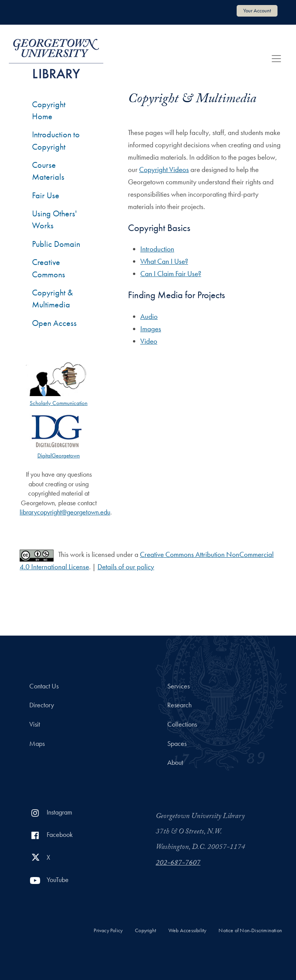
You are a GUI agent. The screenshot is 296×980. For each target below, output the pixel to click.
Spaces (177, 744)
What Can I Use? (164, 261)
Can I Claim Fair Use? (171, 274)
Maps (37, 744)
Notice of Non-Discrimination (250, 930)
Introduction (157, 249)
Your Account (257, 10)
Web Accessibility (187, 930)
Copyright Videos (164, 170)
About (175, 762)
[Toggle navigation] (276, 59)
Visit (35, 724)
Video (149, 341)
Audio (149, 316)
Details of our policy (126, 567)
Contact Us (44, 686)
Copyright (145, 930)
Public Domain (56, 244)
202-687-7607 (178, 864)
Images (151, 329)
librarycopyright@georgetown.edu (65, 512)
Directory (42, 705)
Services (178, 686)
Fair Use (46, 195)
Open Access (54, 323)
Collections (182, 724)
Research (179, 705)
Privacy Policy (108, 930)
